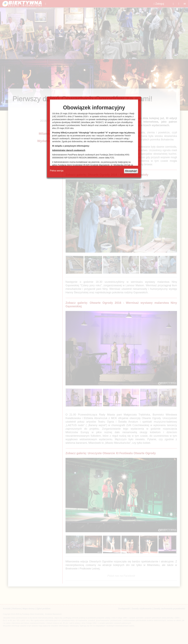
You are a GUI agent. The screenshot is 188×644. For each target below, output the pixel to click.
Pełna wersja (57, 171)
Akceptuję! (131, 171)
